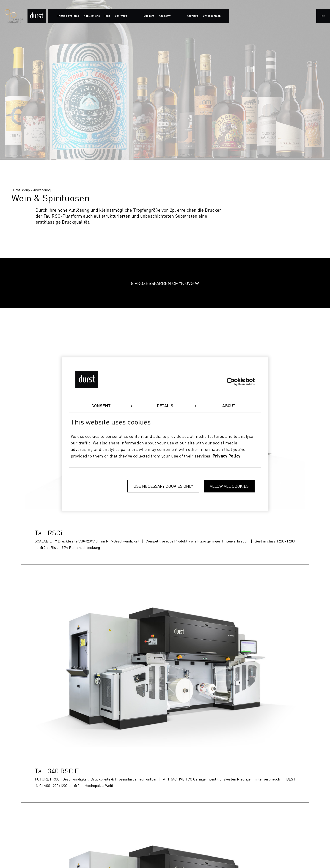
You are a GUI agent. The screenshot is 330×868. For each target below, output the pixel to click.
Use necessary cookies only (163, 486)
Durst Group (21, 190)
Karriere (192, 16)
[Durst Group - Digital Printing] (37, 16)
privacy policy (227, 456)
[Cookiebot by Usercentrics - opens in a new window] (235, 382)
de (323, 16)
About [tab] (229, 406)
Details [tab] (165, 406)
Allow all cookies (229, 486)
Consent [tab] (101, 406)
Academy (165, 16)
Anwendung (42, 190)
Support (149, 16)
